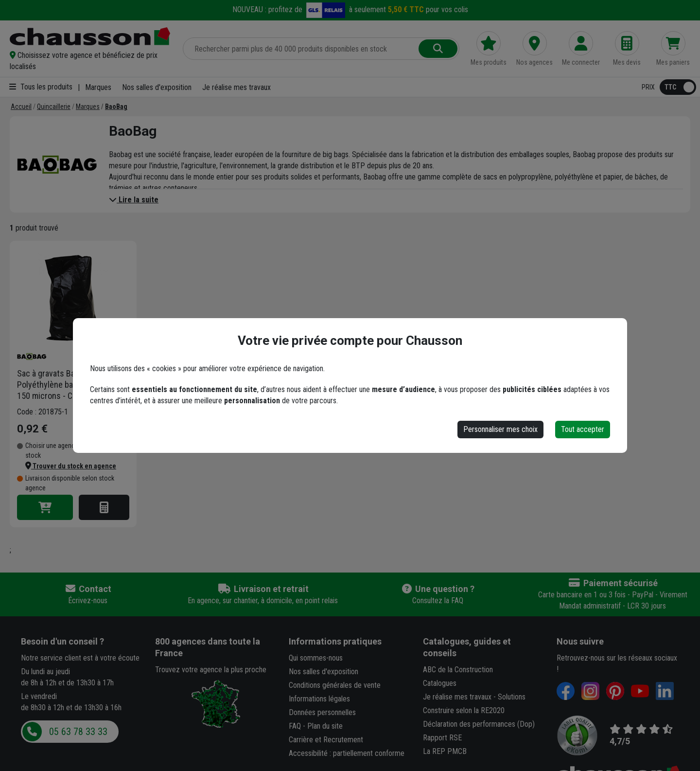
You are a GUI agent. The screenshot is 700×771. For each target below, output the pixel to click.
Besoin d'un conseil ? (62, 641)
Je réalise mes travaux (236, 87)
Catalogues (440, 683)
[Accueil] (21, 107)
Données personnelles (322, 712)
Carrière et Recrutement (326, 740)
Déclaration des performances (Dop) (479, 724)
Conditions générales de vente (335, 685)
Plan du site (325, 726)
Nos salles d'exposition (157, 87)
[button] (90, 61)
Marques (98, 87)
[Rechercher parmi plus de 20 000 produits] (302, 49)
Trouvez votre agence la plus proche (211, 670)
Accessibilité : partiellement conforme (347, 753)
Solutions (512, 697)
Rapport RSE (442, 738)
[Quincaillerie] (54, 107)
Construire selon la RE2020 (464, 710)
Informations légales (319, 699)
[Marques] (88, 107)
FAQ (295, 726)
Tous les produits (41, 87)
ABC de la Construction (458, 670)
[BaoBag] (116, 107)
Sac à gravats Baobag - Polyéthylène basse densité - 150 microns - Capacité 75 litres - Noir (68, 385)
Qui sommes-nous (316, 658)
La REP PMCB (445, 751)
